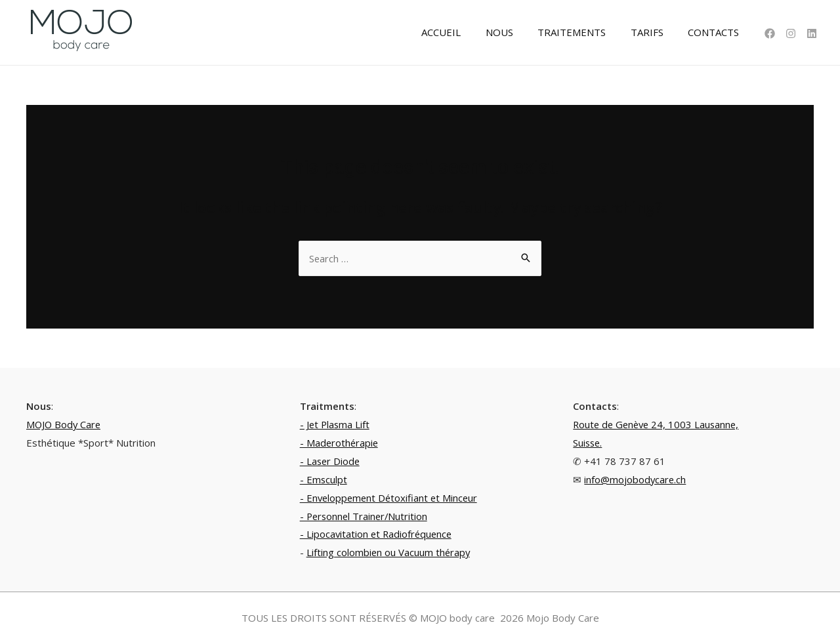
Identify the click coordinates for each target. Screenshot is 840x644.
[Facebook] (770, 33)
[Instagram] (791, 33)
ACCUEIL (463, 32)
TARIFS (654, 32)
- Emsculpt (324, 479)
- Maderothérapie (340, 443)
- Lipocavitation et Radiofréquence (378, 534)
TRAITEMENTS (584, 32)
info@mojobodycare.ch (636, 479)
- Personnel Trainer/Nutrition (366, 516)
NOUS (516, 32)
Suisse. (588, 443)
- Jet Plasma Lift (336, 424)
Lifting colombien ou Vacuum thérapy (389, 552)
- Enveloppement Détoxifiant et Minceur (391, 498)
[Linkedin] (812, 33)
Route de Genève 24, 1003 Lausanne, (659, 424)
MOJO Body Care (65, 424)
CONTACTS (716, 32)
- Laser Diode (331, 461)
